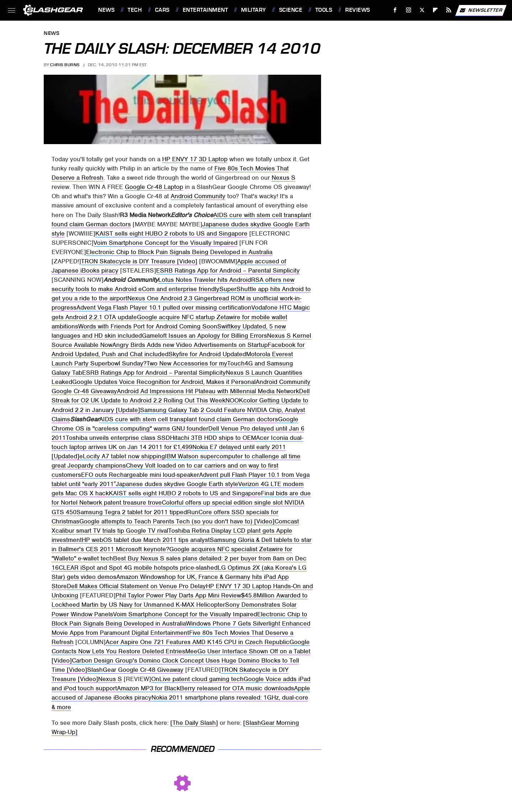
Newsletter (481, 10)
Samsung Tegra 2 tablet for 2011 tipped (132, 512)
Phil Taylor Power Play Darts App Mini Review (178, 595)
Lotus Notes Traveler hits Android (205, 280)
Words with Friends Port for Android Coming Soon (148, 326)
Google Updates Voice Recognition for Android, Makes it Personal (164, 382)
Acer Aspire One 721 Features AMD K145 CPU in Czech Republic (198, 642)
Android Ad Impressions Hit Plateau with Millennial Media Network (208, 391)
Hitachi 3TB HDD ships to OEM (213, 438)
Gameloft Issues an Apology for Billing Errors (204, 336)
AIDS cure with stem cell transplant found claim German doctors (189, 419)
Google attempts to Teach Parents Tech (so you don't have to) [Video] (177, 521)
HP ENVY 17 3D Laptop (195, 159)
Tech (135, 10)
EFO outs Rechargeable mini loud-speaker (140, 475)
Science (291, 10)
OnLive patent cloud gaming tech (197, 679)
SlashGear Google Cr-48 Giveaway (135, 670)
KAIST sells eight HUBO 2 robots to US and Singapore (171, 233)
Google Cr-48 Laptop (154, 187)
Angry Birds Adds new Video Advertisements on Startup (190, 345)
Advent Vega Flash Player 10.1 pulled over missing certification (164, 307)
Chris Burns (65, 65)
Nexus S (284, 178)
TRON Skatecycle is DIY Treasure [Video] (139, 261)
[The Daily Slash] (194, 723)
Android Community (198, 196)
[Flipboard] (435, 10)
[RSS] (449, 10)
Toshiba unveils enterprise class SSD (118, 438)
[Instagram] (409, 10)
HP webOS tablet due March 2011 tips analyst (146, 540)
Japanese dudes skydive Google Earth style (177, 484)
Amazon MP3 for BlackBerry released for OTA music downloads (206, 688)
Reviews (358, 10)
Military (254, 10)
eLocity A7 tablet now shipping (122, 456)
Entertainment (206, 10)
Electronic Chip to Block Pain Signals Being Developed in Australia (179, 252)
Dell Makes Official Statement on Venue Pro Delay (136, 586)
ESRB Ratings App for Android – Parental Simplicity (228, 270)
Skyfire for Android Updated (207, 354)
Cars (162, 10)
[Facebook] (395, 10)
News (106, 10)
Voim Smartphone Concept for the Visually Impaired (166, 243)
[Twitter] (422, 10)
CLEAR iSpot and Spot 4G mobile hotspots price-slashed (138, 568)
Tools (324, 10)
